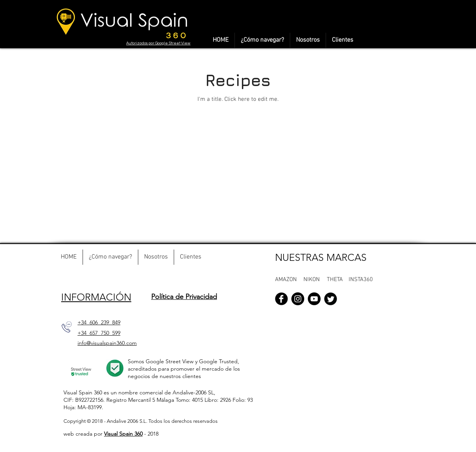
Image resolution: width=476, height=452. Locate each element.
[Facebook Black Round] (281, 299)
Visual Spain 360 (123, 434)
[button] (312, 280)
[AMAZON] (289, 280)
